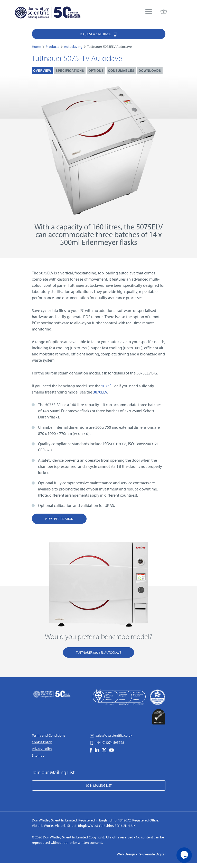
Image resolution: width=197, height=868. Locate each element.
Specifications (70, 71)
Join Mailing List (99, 785)
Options (96, 71)
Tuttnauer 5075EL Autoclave (98, 652)
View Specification (59, 519)
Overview (42, 71)
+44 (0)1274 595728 (107, 742)
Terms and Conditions (49, 735)
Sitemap (38, 755)
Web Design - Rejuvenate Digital (141, 854)
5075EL (107, 386)
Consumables (121, 71)
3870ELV (100, 392)
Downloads (150, 71)
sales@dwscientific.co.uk (111, 735)
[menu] (149, 12)
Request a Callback (99, 34)
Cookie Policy (42, 742)
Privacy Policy (42, 749)
